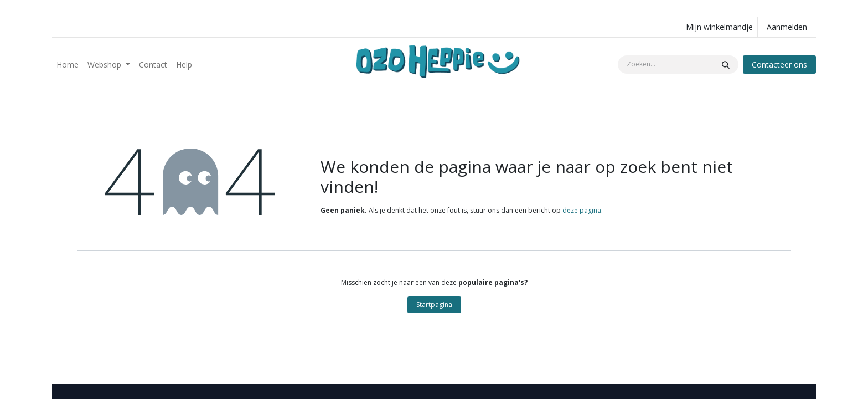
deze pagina (582, 210)
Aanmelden (787, 27)
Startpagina (434, 305)
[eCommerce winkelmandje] (718, 27)
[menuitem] (68, 65)
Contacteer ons (779, 65)
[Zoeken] (726, 65)
